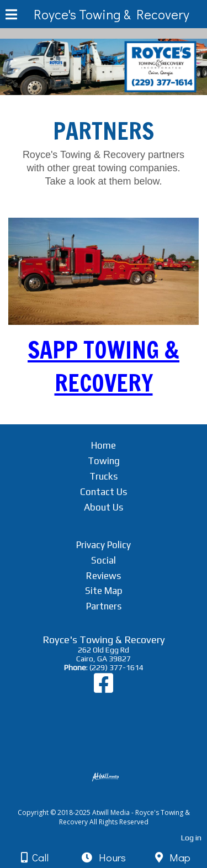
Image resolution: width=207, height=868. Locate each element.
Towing (104, 461)
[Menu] (11, 16)
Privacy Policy (104, 545)
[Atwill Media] (113, 800)
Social (104, 560)
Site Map (104, 591)
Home (104, 445)
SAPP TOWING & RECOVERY (104, 366)
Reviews (104, 576)
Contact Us (104, 492)
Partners (104, 606)
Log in (191, 838)
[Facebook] (104, 688)
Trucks (104, 476)
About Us (104, 507)
